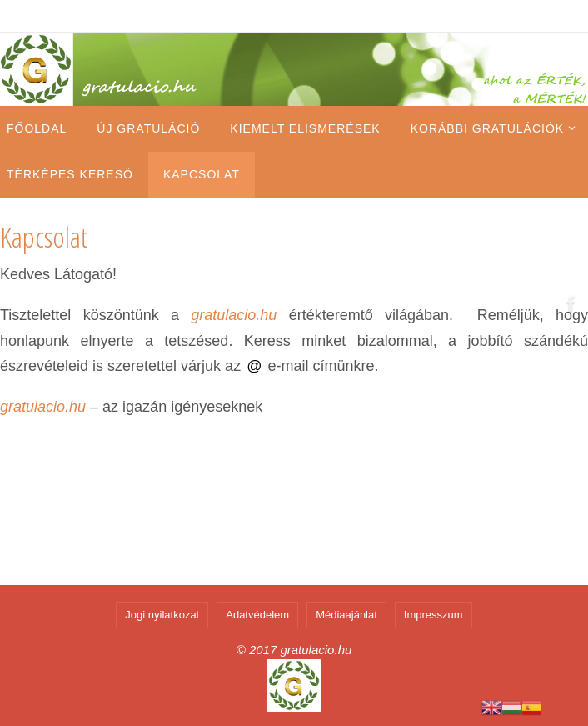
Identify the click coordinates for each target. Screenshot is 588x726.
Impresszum (434, 615)
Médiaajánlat (346, 615)
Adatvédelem (257, 615)
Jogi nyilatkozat (162, 615)
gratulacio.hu (234, 315)
